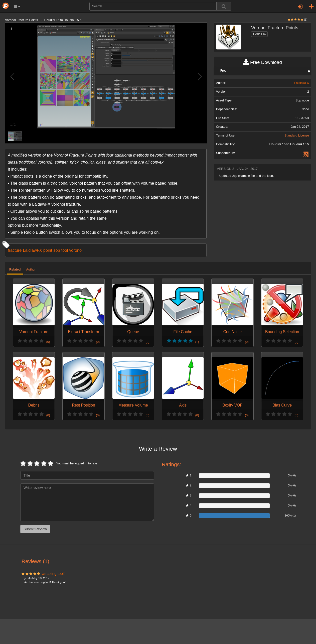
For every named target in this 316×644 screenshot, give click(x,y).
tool (65, 250)
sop (57, 250)
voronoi (76, 250)
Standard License (297, 136)
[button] (17, 6)
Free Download (263, 62)
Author (31, 270)
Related (15, 270)
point (48, 250)
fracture (15, 250)
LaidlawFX (32, 250)
